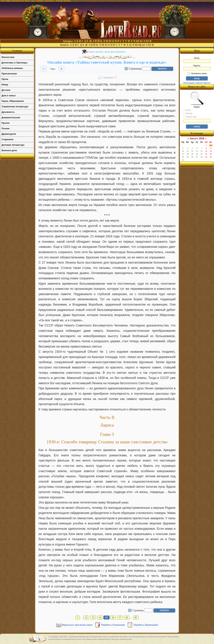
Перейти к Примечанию (146, 625)
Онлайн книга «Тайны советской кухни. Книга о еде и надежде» (107, 62)
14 (100, 618)
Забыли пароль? (203, 83)
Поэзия (5, 128)
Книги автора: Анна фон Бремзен (107, 52)
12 (86, 618)
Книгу (187, 110)
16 (113, 618)
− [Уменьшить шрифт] (44, 69)
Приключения (9, 74)
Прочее (6, 123)
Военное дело (9, 150)
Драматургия (9, 134)
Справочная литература (15, 107)
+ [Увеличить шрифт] (61, 69)
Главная (17, 51)
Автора (188, 113)
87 (136, 618)
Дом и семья (9, 96)
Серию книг (190, 117)
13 (93, 618)
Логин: (197, 60)
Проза (5, 79)
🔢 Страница (133, 68)
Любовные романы (12, 68)
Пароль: (197, 68)
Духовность (8, 112)
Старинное (8, 139)
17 (120, 618)
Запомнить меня (197, 74)
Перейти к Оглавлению (113, 625)
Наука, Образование (13, 101)
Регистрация (189, 83)
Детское (6, 90)
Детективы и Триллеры (14, 63)
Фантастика (8, 57)
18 (127, 618)
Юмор (5, 85)
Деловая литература (13, 145)
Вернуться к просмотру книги (78, 625)
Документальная (11, 117)
